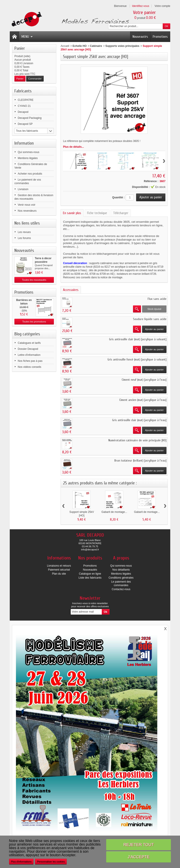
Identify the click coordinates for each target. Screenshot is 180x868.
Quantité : (118, 197)
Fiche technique (97, 213)
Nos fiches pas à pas (30, 361)
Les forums (24, 238)
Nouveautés (140, 37)
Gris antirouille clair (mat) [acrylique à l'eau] (139, 420)
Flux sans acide (157, 299)
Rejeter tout (139, 845)
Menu (27, 37)
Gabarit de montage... (114, 512)
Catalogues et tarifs (29, 343)
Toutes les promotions (34, 322)
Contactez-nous (121, 589)
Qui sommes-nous (28, 152)
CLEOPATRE (26, 100)
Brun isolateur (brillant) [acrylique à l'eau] (140, 461)
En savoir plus (72, 213)
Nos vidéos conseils (29, 367)
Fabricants (23, 91)
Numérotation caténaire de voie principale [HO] (137, 440)
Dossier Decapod (28, 349)
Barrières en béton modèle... (24, 304)
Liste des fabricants (90, 578)
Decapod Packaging (30, 118)
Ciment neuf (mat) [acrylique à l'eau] (144, 380)
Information (24, 143)
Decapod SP (25, 124)
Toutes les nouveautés (34, 280)
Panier (20, 48)
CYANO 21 (24, 106)
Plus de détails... (73, 147)
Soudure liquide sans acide (150, 319)
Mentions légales (28, 158)
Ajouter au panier (155, 329)
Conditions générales (121, 578)
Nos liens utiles (27, 223)
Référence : (151, 181)
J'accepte (139, 857)
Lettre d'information (29, 355)
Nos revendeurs (27, 211)
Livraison (23, 189)
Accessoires (71, 290)
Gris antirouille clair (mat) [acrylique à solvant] (138, 339)
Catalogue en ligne (90, 574)
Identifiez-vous (141, 6)
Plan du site (59, 574)
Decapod (23, 112)
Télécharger (121, 213)
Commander (35, 79)
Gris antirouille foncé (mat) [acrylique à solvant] (137, 359)
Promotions (160, 37)
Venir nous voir (26, 205)
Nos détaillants (121, 570)
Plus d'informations (21, 862)
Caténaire (96, 46)
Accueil (65, 46)
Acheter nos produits (30, 174)
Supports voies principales (122, 46)
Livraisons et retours (59, 566)
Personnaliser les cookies (51, 862)
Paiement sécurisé (59, 570)
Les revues (24, 232)
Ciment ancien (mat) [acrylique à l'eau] (143, 400)
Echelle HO (79, 46)
